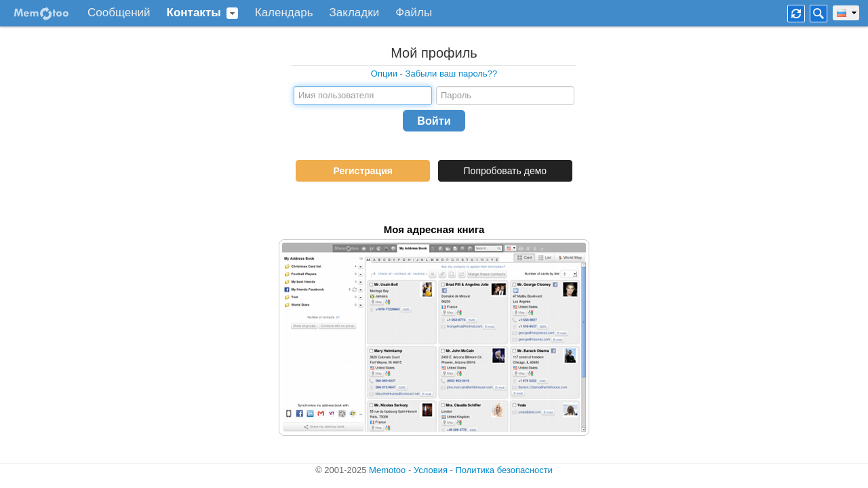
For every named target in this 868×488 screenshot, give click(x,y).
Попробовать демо (506, 171)
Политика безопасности (504, 470)
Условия (431, 470)
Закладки (355, 13)
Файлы (414, 13)
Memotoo (387, 470)
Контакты (194, 13)
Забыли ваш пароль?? (452, 74)
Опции (384, 74)
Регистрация (363, 171)
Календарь (284, 13)
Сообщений (119, 13)
